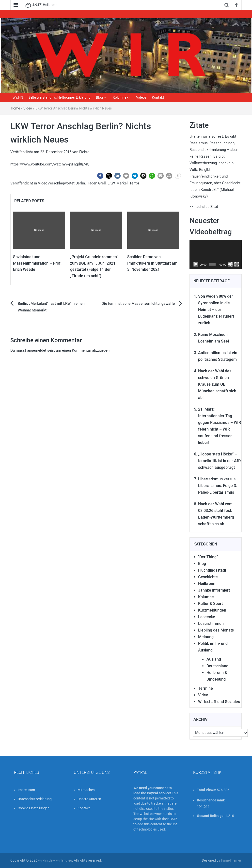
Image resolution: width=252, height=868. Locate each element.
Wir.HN (18, 97)
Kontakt (158, 97)
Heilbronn (207, 584)
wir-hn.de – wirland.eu (55, 860)
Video (28, 108)
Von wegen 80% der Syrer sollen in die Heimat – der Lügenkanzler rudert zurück (216, 310)
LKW (111, 183)
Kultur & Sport (210, 604)
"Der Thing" (208, 557)
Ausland (214, 659)
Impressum (26, 790)
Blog (99, 97)
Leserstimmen (211, 624)
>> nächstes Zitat (204, 207)
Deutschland (217, 666)
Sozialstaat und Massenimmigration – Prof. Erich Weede (37, 263)
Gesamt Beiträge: (211, 816)
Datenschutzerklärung (35, 799)
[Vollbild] (237, 264)
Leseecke (207, 617)
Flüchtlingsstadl (212, 570)
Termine (205, 688)
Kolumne (119, 97)
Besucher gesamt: (211, 800)
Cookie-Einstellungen (34, 808)
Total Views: (207, 790)
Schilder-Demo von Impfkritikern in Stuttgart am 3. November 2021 (152, 263)
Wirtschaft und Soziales (219, 702)
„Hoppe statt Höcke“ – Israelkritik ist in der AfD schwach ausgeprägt (219, 461)
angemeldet (37, 350)
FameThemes (231, 860)
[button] (100, 176)
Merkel (122, 183)
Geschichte (208, 577)
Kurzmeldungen (212, 610)
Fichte (84, 152)
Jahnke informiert (214, 590)
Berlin (80, 183)
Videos (141, 97)
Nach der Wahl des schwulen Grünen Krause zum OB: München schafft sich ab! (217, 384)
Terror (134, 183)
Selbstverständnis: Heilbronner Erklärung (60, 97)
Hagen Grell (96, 183)
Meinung (206, 637)
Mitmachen (86, 790)
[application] (216, 254)
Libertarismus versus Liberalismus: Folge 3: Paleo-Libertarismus (218, 486)
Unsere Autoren (89, 799)
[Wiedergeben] (196, 264)
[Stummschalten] (230, 264)
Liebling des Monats (216, 630)
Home (15, 108)
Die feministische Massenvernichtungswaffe (138, 304)
